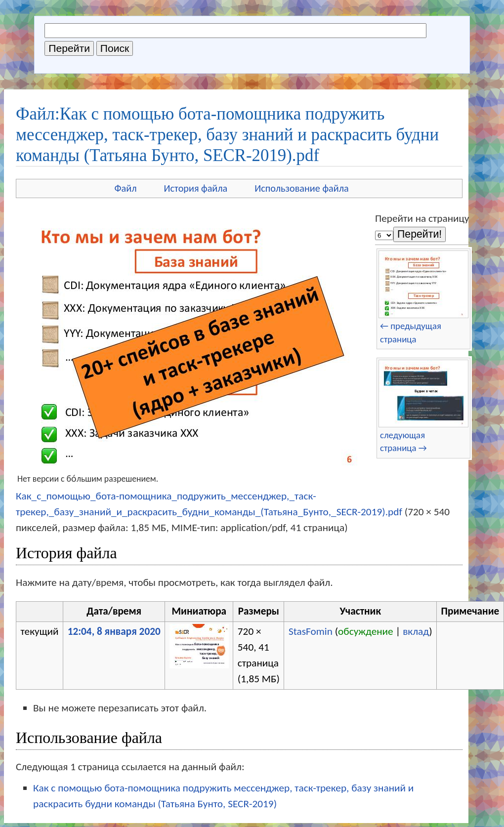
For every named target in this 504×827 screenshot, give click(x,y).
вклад (416, 631)
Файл (125, 188)
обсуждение (366, 631)
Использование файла (301, 188)
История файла (196, 188)
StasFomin (311, 631)
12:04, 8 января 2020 (114, 631)
